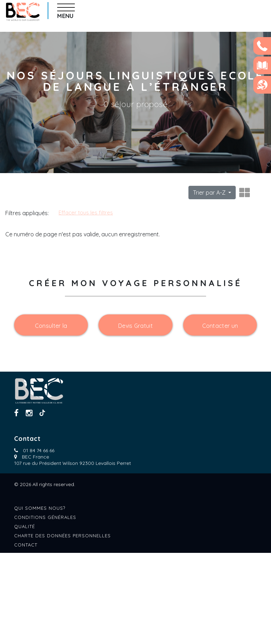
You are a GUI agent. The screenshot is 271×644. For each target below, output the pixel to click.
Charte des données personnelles (62, 627)
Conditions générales (45, 608)
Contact (26, 636)
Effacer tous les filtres (153, 212)
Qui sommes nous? (40, 599)
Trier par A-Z (210, 193)
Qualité (25, 618)
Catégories (22, 212)
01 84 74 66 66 (39, 542)
